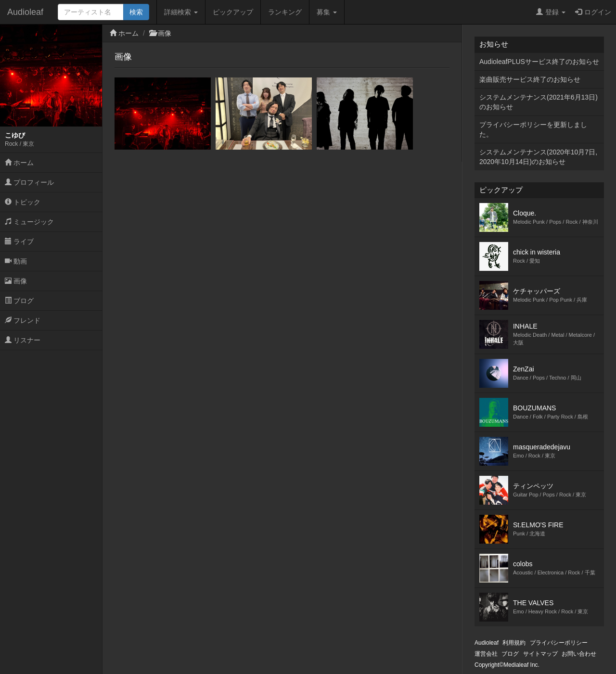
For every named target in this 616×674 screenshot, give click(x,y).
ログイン (593, 12)
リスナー (23, 340)
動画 (16, 261)
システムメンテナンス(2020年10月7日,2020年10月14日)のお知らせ (538, 157)
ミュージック (29, 222)
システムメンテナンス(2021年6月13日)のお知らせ (539, 102)
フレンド (23, 320)
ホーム (19, 163)
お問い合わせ (579, 654)
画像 (16, 281)
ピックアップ (233, 12)
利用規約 (514, 643)
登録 (551, 12)
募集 (327, 12)
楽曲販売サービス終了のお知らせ (530, 79)
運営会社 (486, 654)
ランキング (285, 12)
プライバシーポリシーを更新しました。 (533, 129)
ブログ (19, 301)
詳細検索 (181, 12)
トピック (23, 202)
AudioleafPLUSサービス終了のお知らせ (539, 62)
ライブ (19, 242)
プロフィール (29, 182)
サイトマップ (540, 654)
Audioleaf (25, 12)
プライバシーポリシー (559, 643)
